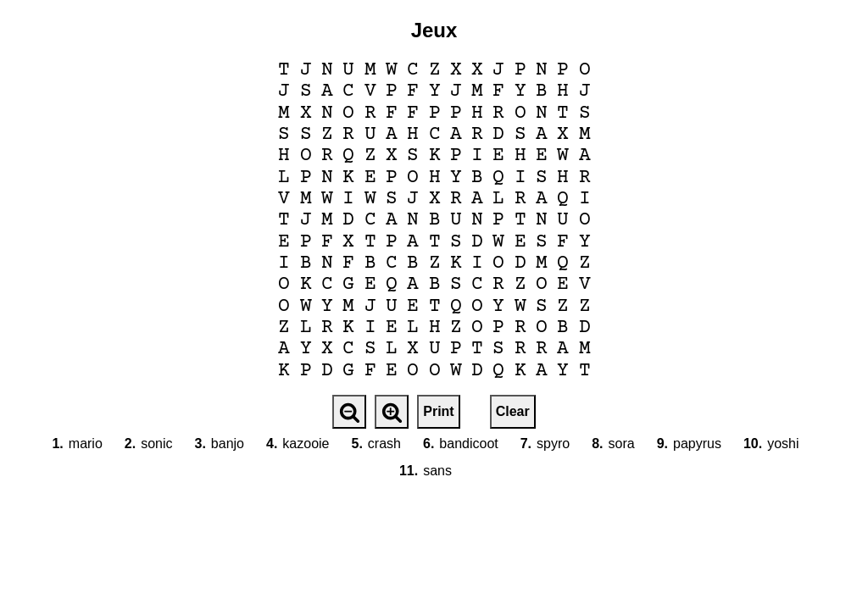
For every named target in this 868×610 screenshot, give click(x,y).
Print (438, 411)
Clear (513, 411)
